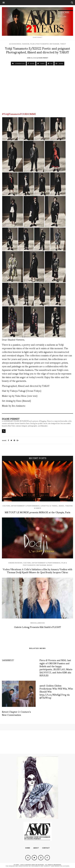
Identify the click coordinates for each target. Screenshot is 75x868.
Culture (6, 506)
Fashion (26, 44)
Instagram (54, 44)
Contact (46, 848)
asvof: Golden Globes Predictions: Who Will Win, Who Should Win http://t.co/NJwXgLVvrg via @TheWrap (56, 692)
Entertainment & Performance (25, 506)
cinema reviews (15, 563)
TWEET (41, 64)
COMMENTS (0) (18, 64)
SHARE (31, 64)
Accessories (15, 44)
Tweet (63, 44)
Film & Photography (39, 44)
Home (28, 848)
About (36, 848)
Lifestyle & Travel (49, 506)
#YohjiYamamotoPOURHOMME (19, 114)
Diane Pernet (43, 58)
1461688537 (8, 660)
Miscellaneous (38, 623)
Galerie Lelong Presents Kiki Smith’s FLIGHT (38, 627)
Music (61, 506)
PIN (50, 64)
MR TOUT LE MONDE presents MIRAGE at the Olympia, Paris (37, 512)
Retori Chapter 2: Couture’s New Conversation (16, 713)
